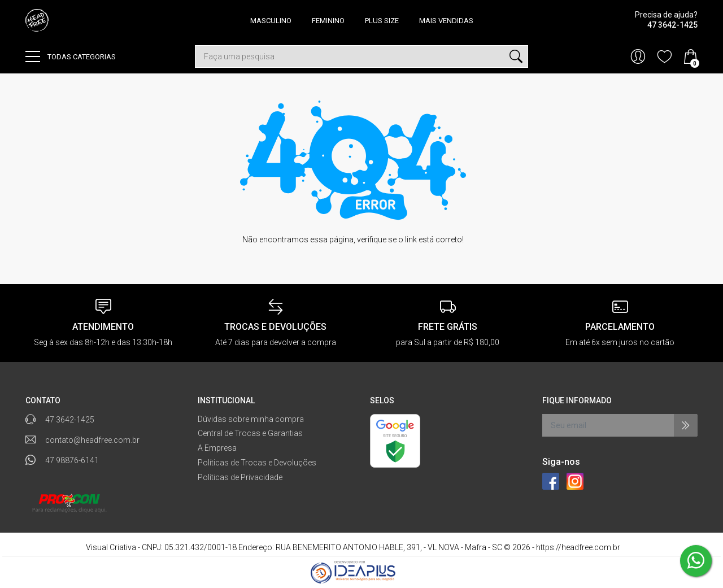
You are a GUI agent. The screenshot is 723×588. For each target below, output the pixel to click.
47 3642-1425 (70, 420)
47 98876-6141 (72, 460)
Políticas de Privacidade (240, 477)
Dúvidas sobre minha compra (251, 419)
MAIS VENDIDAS (446, 21)
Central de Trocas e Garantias (250, 433)
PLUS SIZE (382, 21)
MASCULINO (271, 21)
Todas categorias (71, 56)
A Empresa (217, 448)
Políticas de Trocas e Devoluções (257, 463)
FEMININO (328, 21)
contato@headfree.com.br (92, 440)
